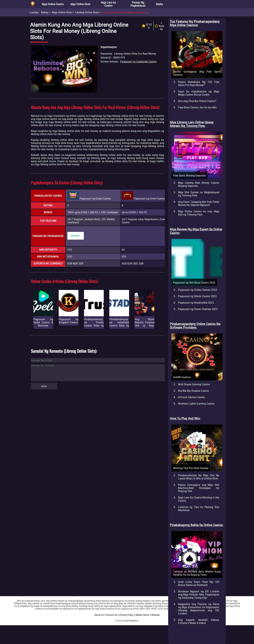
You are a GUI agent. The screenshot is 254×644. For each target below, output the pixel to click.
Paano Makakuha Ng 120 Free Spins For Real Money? (199, 84)
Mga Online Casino (53, 4)
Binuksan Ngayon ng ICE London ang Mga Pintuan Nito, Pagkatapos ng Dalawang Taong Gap (199, 595)
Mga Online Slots (80, 4)
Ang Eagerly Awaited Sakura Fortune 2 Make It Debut (199, 621)
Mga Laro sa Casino (108, 4)
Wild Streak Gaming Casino (194, 384)
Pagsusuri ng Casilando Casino (138, 62)
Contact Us (112, 615)
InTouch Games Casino (192, 397)
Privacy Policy (126, 615)
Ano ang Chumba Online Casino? (197, 101)
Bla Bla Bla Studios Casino (194, 391)
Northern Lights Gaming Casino (196, 404)
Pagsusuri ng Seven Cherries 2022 (198, 309)
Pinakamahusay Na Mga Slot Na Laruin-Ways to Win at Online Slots (199, 477)
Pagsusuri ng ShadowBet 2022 (196, 303)
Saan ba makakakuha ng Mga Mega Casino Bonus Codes (199, 93)
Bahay (45, 12)
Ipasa (44, 386)
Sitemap (155, 615)
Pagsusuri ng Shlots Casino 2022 (197, 296)
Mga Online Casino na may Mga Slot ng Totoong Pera (199, 213)
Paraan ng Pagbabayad (138, 4)
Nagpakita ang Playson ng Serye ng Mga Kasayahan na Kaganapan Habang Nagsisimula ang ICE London (199, 609)
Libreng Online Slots (87, 12)
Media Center (142, 615)
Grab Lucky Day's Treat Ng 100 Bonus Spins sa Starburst (199, 583)
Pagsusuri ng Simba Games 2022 (198, 290)
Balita (159, 4)
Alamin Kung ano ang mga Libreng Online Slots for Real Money (139, 12)
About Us (99, 615)
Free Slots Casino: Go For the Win (197, 107)
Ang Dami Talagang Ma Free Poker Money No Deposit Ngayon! (199, 203)
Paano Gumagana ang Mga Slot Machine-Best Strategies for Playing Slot (199, 488)
